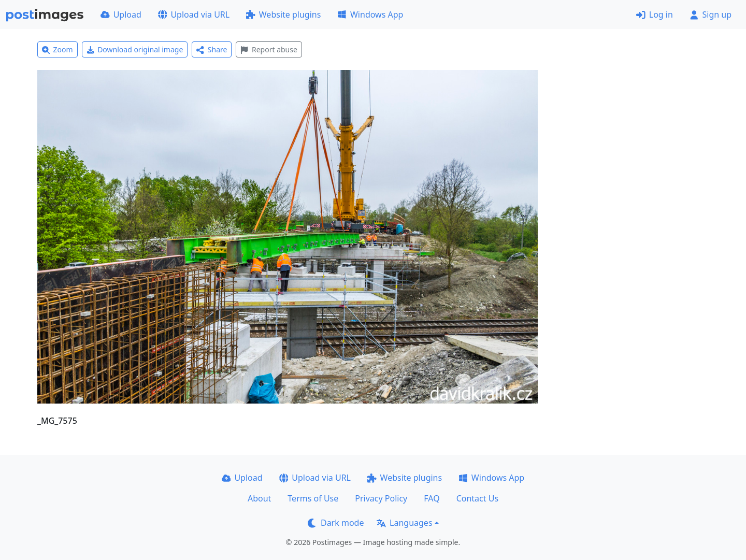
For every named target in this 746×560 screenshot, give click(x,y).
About (259, 498)
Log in (655, 15)
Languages (404, 523)
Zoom (58, 49)
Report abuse (269, 49)
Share (212, 49)
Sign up (711, 15)
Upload (121, 15)
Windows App (370, 15)
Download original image (135, 49)
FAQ (432, 498)
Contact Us (477, 498)
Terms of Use (313, 498)
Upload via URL (194, 15)
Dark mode (336, 523)
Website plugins (283, 15)
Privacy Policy (381, 498)
